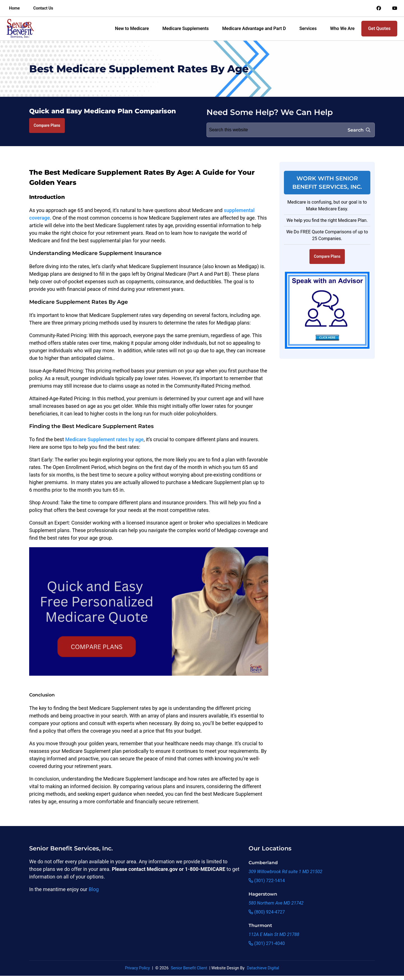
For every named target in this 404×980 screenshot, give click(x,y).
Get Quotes (379, 28)
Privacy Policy (137, 968)
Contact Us (43, 8)
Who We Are (342, 28)
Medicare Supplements (186, 28)
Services (308, 28)
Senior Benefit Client (189, 968)
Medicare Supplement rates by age (104, 439)
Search (359, 130)
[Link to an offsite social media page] (379, 8)
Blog (94, 889)
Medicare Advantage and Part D (254, 28)
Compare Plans (47, 125)
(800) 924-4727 (267, 912)
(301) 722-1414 (267, 881)
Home (14, 8)
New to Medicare (132, 28)
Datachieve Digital (263, 968)
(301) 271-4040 (267, 943)
